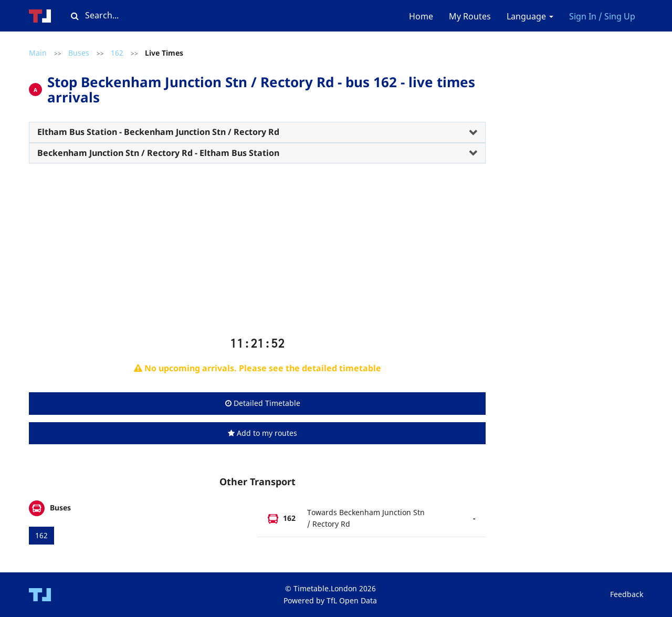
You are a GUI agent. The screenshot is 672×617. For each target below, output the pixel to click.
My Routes (470, 16)
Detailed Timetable (263, 403)
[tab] (257, 132)
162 (117, 53)
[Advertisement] (257, 254)
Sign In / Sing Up (602, 16)
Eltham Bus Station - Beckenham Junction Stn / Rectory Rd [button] (158, 132)
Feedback (627, 594)
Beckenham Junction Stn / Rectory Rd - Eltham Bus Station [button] (158, 153)
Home (421, 16)
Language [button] (530, 16)
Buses (79, 53)
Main (38, 53)
